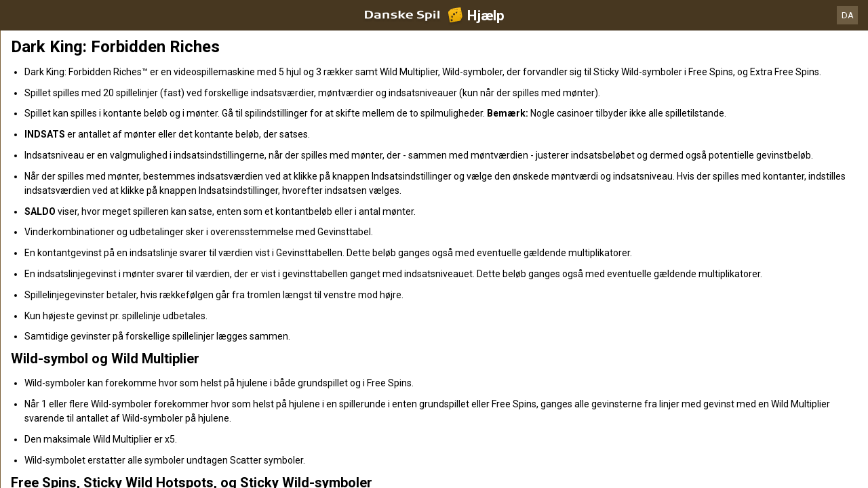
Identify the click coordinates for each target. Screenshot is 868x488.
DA (848, 15)
